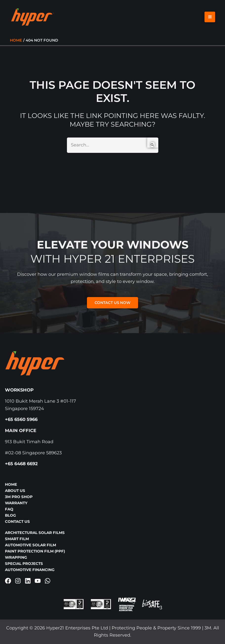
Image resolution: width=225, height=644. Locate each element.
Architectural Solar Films (35, 533)
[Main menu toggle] (210, 18)
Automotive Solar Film (31, 545)
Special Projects (24, 563)
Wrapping (16, 557)
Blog (10, 515)
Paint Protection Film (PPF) (35, 551)
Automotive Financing (30, 570)
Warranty (16, 503)
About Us (15, 491)
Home (11, 484)
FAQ (9, 509)
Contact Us (17, 521)
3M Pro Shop (19, 497)
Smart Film (17, 539)
